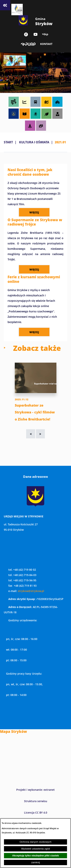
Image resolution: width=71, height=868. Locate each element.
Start (8, 142)
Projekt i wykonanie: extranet (35, 790)
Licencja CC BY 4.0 (36, 813)
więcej (34, 212)
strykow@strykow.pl (31, 591)
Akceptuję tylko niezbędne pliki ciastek (35, 856)
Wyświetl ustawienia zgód (36, 849)
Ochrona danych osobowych (35, 842)
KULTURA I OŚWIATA (34, 142)
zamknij (35, 862)
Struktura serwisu (36, 801)
